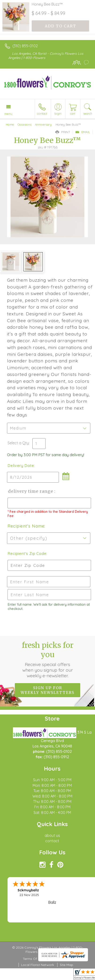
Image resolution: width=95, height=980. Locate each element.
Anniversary (43, 124)
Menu (8, 114)
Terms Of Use (33, 959)
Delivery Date (21, 466)
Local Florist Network (38, 965)
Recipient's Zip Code (26, 554)
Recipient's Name (26, 526)
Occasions (25, 124)
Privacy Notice (61, 959)
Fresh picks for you (48, 659)
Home (10, 124)
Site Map (66, 965)
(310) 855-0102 (25, 46)
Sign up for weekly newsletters (47, 690)
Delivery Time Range (31, 491)
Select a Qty (18, 443)
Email (83, 132)
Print (63, 132)
